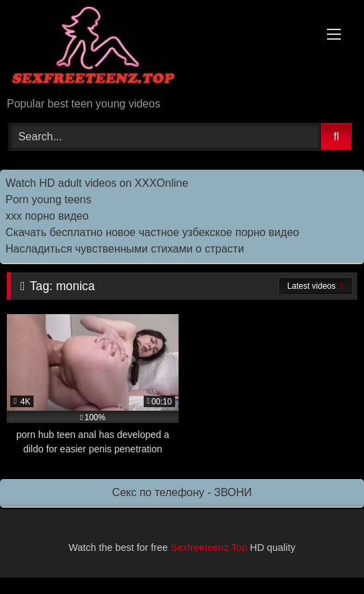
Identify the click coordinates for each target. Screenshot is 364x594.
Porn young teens (48, 199)
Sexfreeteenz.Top (209, 547)
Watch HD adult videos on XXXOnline (97, 183)
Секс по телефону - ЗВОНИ (182, 492)
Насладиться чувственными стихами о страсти (125, 249)
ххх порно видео (47, 216)
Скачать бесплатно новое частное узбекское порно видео (152, 232)
